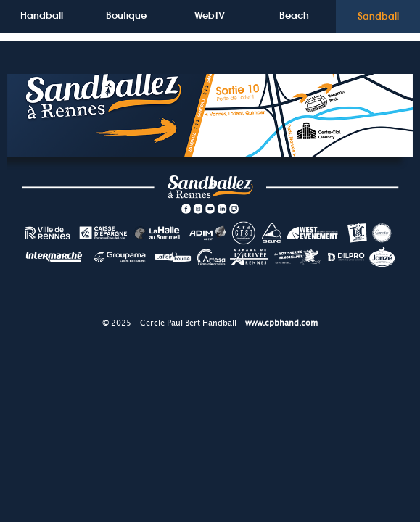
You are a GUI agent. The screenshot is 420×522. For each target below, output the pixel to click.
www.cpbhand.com (281, 323)
